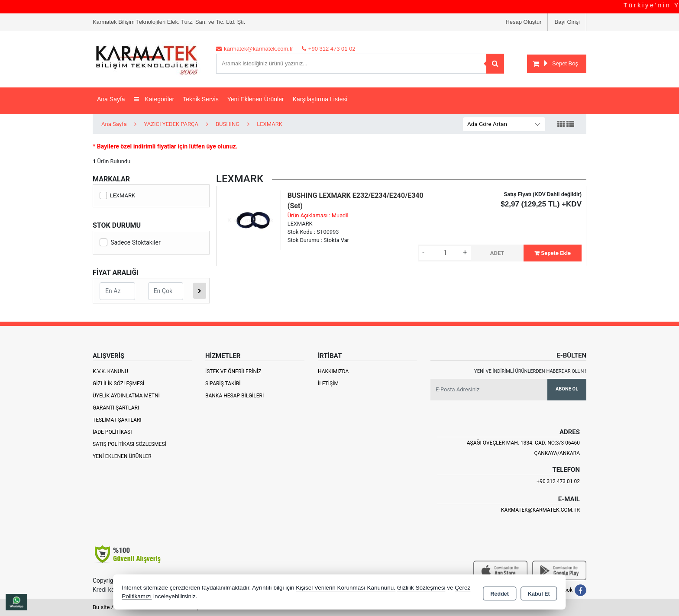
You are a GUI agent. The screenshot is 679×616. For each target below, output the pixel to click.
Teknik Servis (200, 99)
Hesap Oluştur (523, 22)
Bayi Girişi (567, 22)
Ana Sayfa (111, 99)
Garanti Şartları (116, 408)
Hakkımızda (333, 371)
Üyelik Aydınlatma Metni (126, 396)
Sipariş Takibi (223, 384)
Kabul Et (539, 593)
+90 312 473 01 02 (558, 481)
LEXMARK (117, 195)
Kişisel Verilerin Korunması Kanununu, (346, 588)
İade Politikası (112, 432)
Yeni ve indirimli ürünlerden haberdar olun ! (530, 371)
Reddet (500, 593)
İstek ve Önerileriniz (233, 371)
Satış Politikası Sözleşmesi (129, 444)
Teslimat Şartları (117, 420)
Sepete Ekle (553, 253)
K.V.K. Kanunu (110, 371)
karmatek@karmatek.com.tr (540, 510)
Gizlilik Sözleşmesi (118, 384)
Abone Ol (567, 389)
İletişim (328, 384)
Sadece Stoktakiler (130, 242)
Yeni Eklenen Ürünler (122, 456)
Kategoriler (154, 99)
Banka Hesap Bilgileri (234, 396)
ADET (497, 253)
